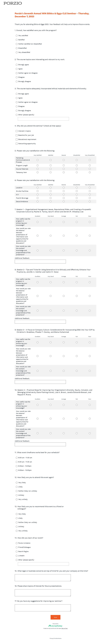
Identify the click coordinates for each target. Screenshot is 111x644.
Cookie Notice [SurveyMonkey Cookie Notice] (58, 638)
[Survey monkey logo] (56, 626)
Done (56, 617)
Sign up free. (65, 628)
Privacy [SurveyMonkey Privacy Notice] (52, 638)
